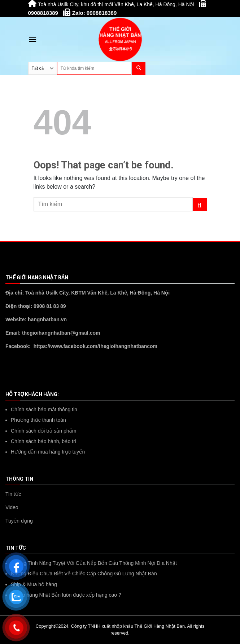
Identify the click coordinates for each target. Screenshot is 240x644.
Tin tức (13, 494)
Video (12, 507)
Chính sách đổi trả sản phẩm (43, 431)
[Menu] (32, 39)
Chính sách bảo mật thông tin (44, 409)
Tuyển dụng (19, 521)
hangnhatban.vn (47, 319)
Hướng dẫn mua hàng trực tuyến (48, 452)
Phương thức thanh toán (38, 420)
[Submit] (200, 204)
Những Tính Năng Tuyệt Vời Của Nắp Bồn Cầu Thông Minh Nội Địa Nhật (94, 563)
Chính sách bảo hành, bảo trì (44, 441)
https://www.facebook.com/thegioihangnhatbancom (95, 346)
